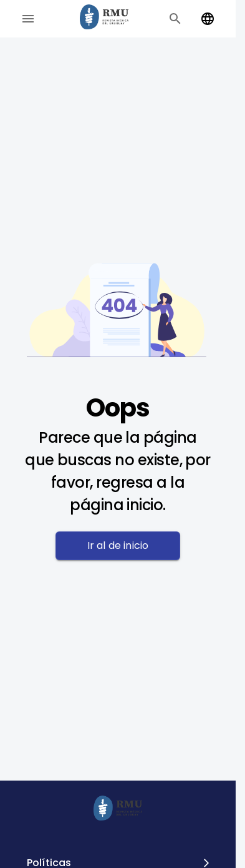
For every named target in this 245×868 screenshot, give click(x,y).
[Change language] (208, 19)
